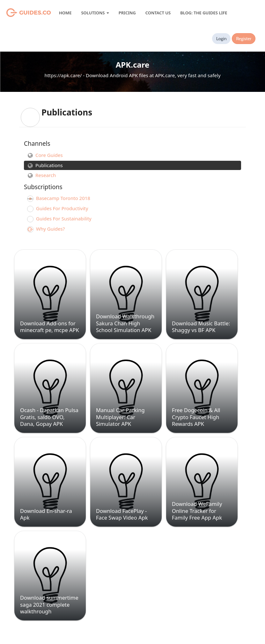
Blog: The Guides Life (204, 13)
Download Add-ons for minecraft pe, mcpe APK (50, 327)
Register (244, 39)
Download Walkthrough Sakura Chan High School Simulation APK (125, 323)
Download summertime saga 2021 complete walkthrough (49, 604)
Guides (21, 13)
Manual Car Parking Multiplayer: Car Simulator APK (120, 417)
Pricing (127, 13)
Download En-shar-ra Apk (46, 514)
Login (221, 39)
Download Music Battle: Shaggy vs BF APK (201, 327)
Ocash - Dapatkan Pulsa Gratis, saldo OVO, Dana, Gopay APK (49, 417)
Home (65, 13)
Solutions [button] (95, 13)
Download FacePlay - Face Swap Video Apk (122, 514)
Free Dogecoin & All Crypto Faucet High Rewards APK (196, 417)
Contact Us (158, 13)
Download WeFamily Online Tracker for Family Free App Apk (197, 511)
